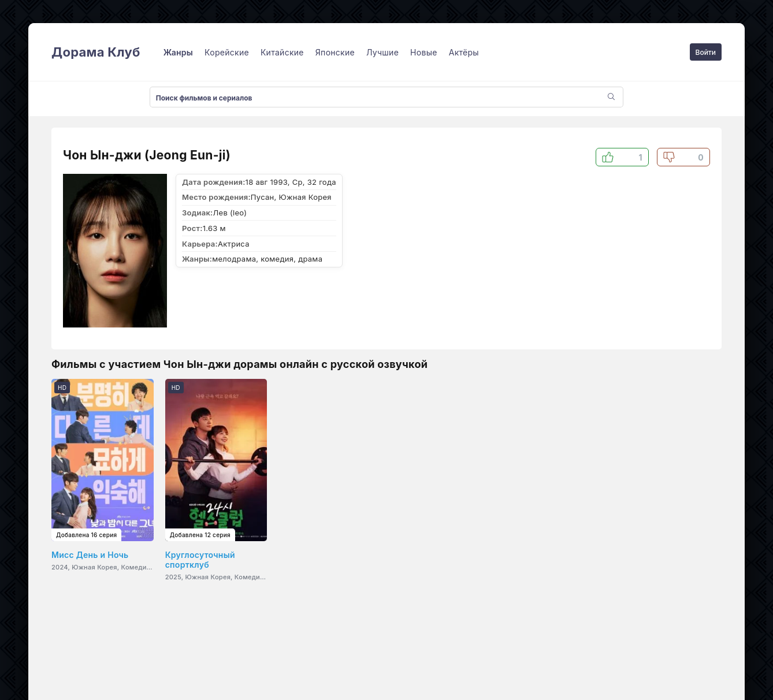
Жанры (178, 52)
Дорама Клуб (96, 52)
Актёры (464, 52)
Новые (424, 52)
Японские (335, 52)
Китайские (282, 52)
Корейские (227, 52)
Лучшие (382, 52)
